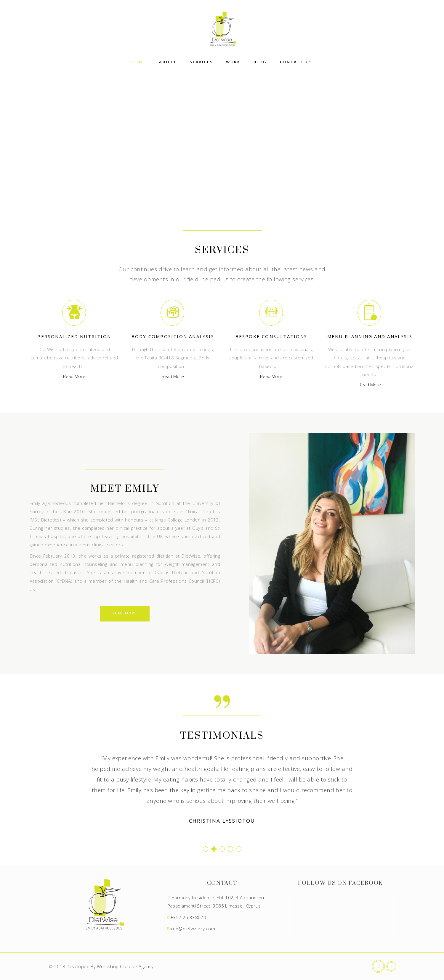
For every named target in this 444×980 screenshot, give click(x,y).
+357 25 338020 (188, 917)
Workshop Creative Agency (125, 966)
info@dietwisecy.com (193, 929)
